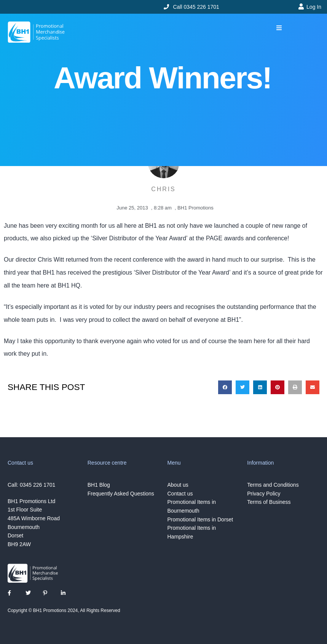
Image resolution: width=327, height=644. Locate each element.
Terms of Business (269, 502)
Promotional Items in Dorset (200, 519)
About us (178, 485)
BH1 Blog (99, 485)
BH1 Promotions (195, 208)
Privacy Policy (264, 494)
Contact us (180, 494)
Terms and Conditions (273, 485)
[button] (279, 28)
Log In (314, 7)
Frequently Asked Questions (121, 494)
